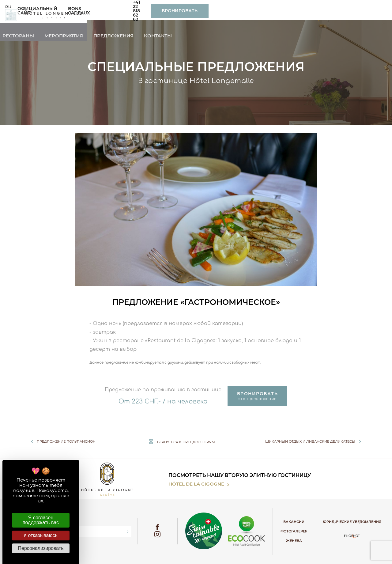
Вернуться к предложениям (180, 442)
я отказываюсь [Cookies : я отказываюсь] (41, 535)
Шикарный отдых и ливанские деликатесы (315, 441)
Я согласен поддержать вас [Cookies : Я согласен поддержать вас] (41, 520)
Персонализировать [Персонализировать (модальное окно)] (41, 548)
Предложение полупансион (62, 441)
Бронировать (350, 11)
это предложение (258, 396)
